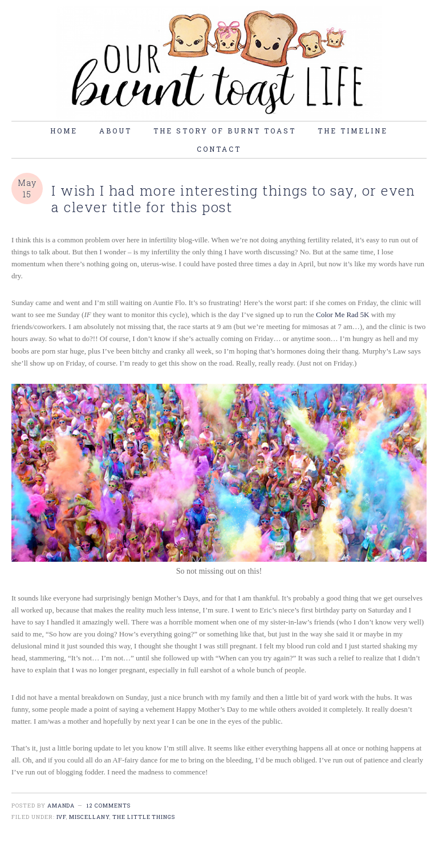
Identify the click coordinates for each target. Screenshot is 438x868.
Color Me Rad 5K (343, 315)
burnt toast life (219, 63)
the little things (144, 817)
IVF (62, 817)
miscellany (89, 817)
